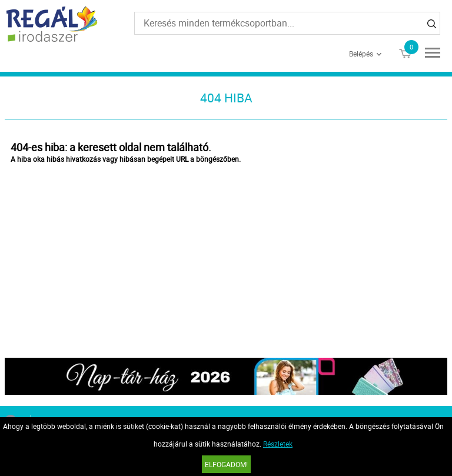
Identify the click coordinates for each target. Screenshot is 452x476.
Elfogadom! (226, 464)
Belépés (361, 54)
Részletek (278, 444)
